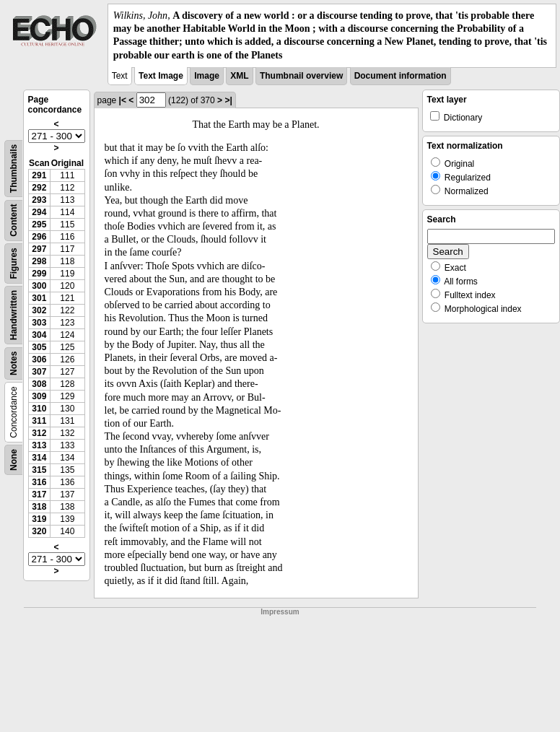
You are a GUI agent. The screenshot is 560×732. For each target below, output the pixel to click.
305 (39, 347)
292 (39, 188)
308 (39, 384)
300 (39, 286)
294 (39, 212)
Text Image (161, 76)
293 (39, 200)
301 (39, 298)
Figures (14, 263)
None (14, 460)
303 (39, 323)
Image (207, 76)
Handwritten (14, 315)
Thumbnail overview (301, 76)
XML (239, 76)
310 (39, 409)
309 (39, 396)
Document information (401, 76)
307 (39, 372)
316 (39, 482)
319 (39, 519)
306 (39, 360)
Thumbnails (14, 169)
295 (39, 225)
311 (39, 421)
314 (39, 458)
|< (123, 100)
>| (228, 100)
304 (39, 335)
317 (39, 494)
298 (39, 261)
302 (39, 310)
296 (39, 237)
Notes (14, 363)
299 (39, 274)
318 (39, 507)
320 (39, 531)
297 (39, 249)
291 (39, 175)
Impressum (280, 612)
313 (39, 445)
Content (14, 220)
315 (39, 470)
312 (39, 433)
